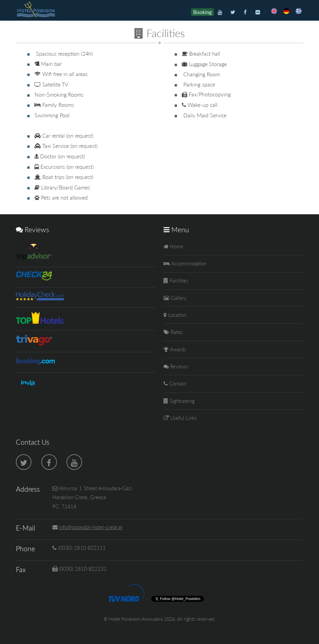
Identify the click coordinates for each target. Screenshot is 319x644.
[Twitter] (233, 12)
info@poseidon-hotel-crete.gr (91, 527)
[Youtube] (220, 12)
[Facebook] (245, 12)
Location (176, 315)
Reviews (178, 366)
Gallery (178, 298)
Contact (177, 383)
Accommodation (188, 263)
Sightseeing (181, 401)
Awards (177, 349)
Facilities (178, 281)
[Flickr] (258, 12)
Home (176, 246)
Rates (176, 332)
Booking (202, 12)
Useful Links (183, 418)
